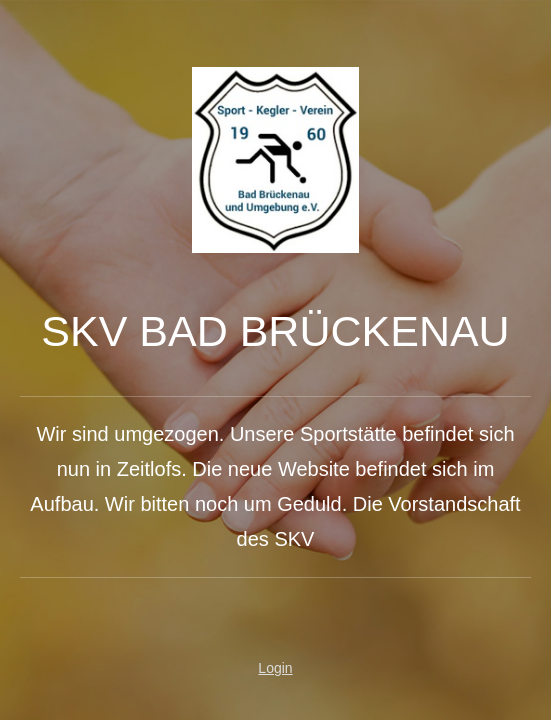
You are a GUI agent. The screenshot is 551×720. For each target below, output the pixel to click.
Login (275, 668)
